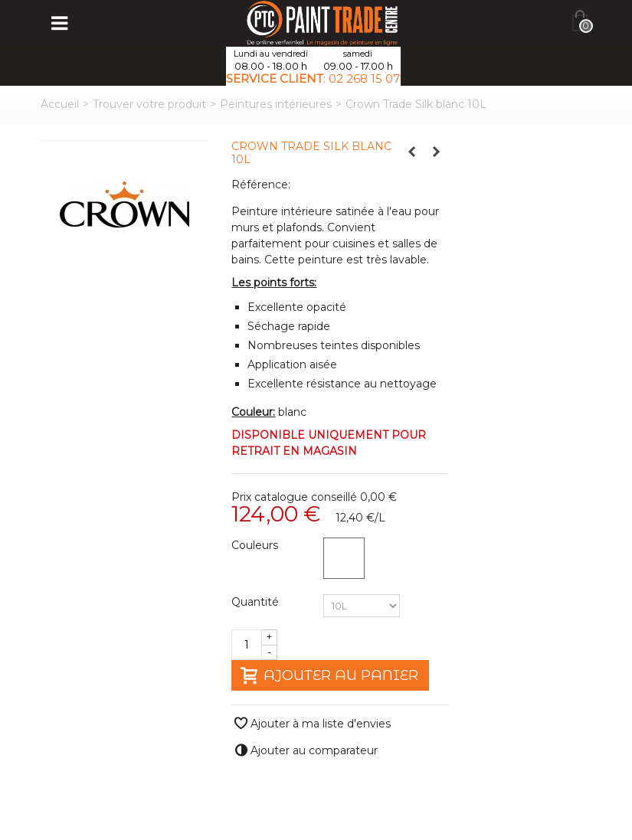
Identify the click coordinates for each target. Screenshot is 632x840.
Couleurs (256, 545)
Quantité (257, 602)
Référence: (261, 185)
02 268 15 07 (364, 78)
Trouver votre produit (149, 104)
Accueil (60, 104)
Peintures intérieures (276, 104)
